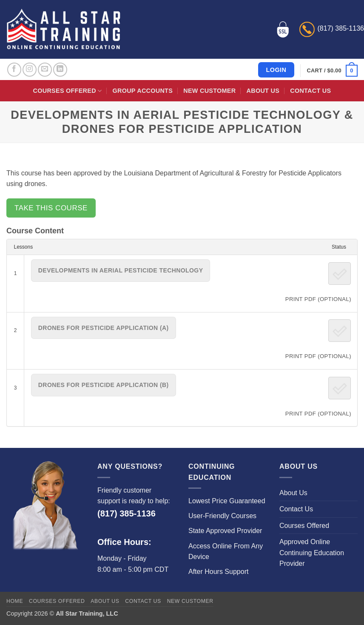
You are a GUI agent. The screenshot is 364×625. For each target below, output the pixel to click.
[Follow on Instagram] (30, 70)
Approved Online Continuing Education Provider (312, 553)
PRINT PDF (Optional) (318, 299)
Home (15, 601)
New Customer (209, 91)
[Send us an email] (45, 70)
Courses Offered (68, 91)
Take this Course (51, 208)
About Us (263, 91)
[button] (332, 71)
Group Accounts (143, 91)
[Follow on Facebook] (14, 70)
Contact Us (310, 91)
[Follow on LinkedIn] (60, 70)
